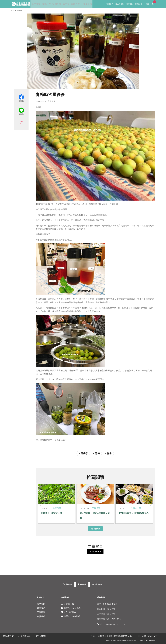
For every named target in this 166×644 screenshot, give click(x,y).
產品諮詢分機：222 (106, 614)
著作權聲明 (41, 636)
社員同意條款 (25, 636)
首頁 (12, 10)
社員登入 (110, 4)
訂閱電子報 (68, 604)
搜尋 (147, 4)
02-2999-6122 (107, 604)
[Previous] (40, 505)
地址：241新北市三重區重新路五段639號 (121, 641)
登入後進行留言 (95, 551)
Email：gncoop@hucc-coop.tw (111, 624)
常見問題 (41, 604)
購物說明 (138, 4)
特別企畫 (56, 4)
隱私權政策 (8, 636)
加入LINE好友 (69, 612)
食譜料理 (46, 4)
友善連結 (41, 616)
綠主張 (65, 4)
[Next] (150, 505)
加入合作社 (120, 4)
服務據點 (129, 4)
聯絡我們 (41, 608)
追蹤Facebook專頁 (71, 608)
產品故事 (57, 508)
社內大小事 (136, 508)
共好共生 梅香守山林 (52, 513)
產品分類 (36, 4)
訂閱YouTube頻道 (71, 616)
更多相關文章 (95, 529)
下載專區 (41, 612)
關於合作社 (75, 4)
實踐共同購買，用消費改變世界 (134, 513)
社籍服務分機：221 (106, 609)
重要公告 (86, 4)
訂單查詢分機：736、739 (109, 619)
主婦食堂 (20, 10)
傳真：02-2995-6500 (149, 641)
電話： (100, 604)
